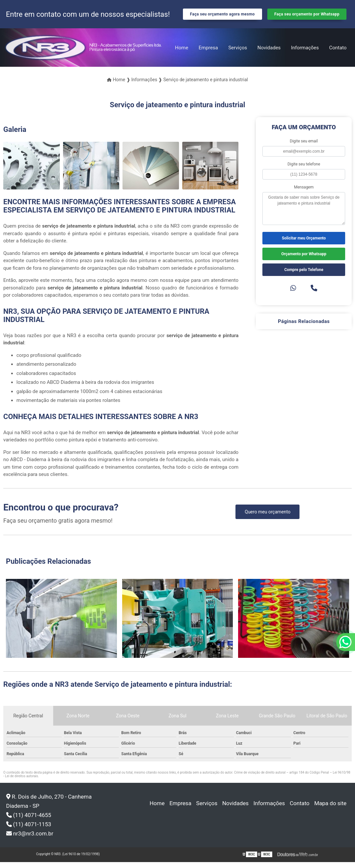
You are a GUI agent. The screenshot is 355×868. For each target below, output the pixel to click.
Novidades (269, 54)
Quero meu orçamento (267, 518)
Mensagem (304, 193)
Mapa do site (331, 809)
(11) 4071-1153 (29, 830)
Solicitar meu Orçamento (304, 244)
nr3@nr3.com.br (30, 839)
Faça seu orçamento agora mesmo (222, 17)
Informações (305, 54)
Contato (338, 54)
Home (182, 54)
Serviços (238, 54)
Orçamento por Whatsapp (304, 260)
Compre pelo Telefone (304, 276)
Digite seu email (304, 147)
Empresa (208, 54)
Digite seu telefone (304, 170)
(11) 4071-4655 (29, 821)
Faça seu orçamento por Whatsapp (307, 17)
